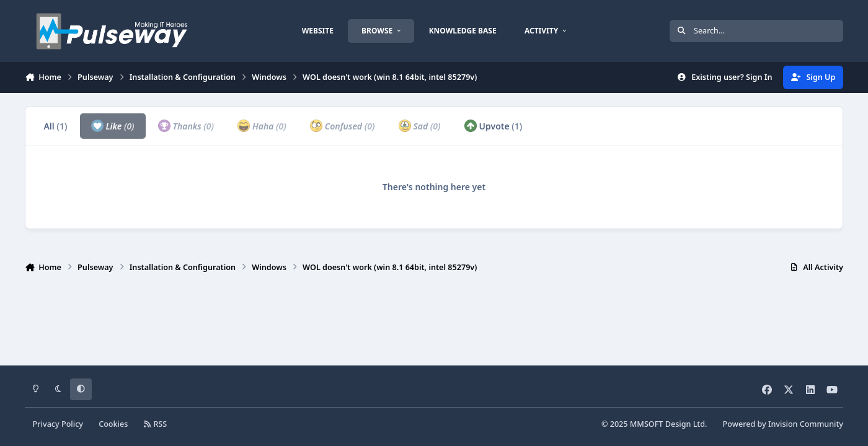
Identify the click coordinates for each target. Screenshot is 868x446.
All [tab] (55, 126)
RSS (156, 424)
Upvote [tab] (494, 126)
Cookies (113, 424)
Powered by (783, 424)
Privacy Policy (58, 424)
